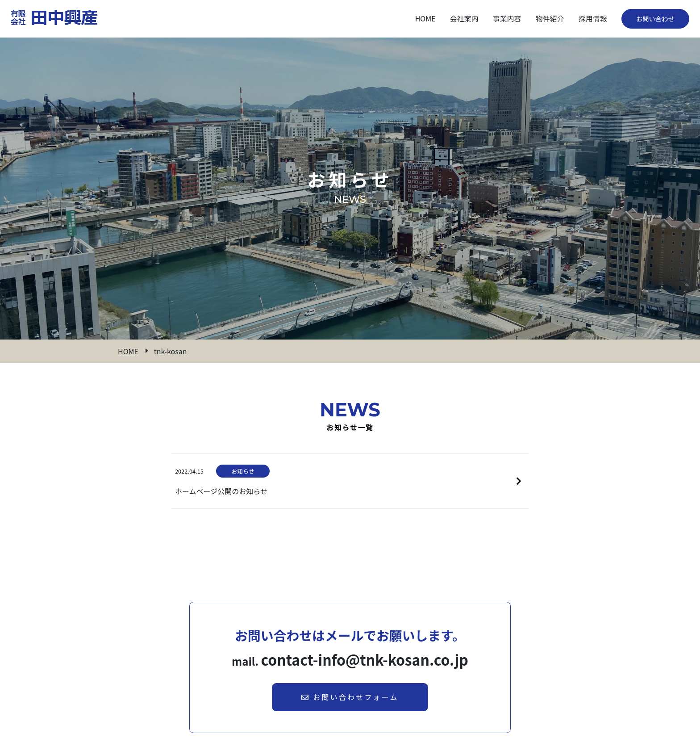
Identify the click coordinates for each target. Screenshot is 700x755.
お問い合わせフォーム (350, 697)
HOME (128, 351)
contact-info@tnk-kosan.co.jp (365, 659)
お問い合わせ (655, 19)
